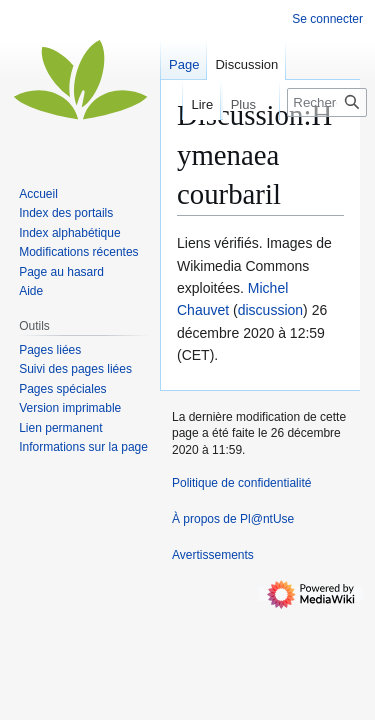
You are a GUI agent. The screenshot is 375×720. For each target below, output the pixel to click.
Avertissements (213, 555)
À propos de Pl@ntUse (233, 519)
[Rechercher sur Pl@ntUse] (327, 102)
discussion (270, 310)
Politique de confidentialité (241, 483)
